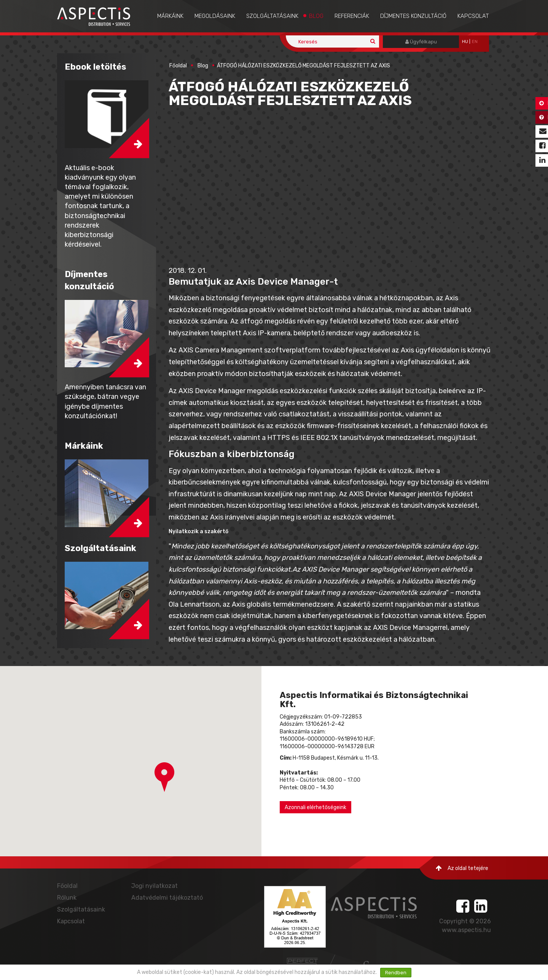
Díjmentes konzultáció (413, 16)
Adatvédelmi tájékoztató (167, 898)
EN (475, 42)
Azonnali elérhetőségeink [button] (315, 807)
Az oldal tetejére (462, 868)
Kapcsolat (473, 16)
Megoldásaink (215, 16)
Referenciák (352, 16)
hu (465, 42)
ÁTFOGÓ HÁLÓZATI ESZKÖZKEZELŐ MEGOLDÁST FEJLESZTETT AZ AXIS (303, 66)
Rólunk (67, 898)
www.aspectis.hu (466, 930)
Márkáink (170, 16)
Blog (316, 16)
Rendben (396, 973)
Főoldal (178, 66)
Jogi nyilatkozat (155, 886)
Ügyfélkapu (421, 42)
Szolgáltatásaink (272, 16)
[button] (164, 777)
